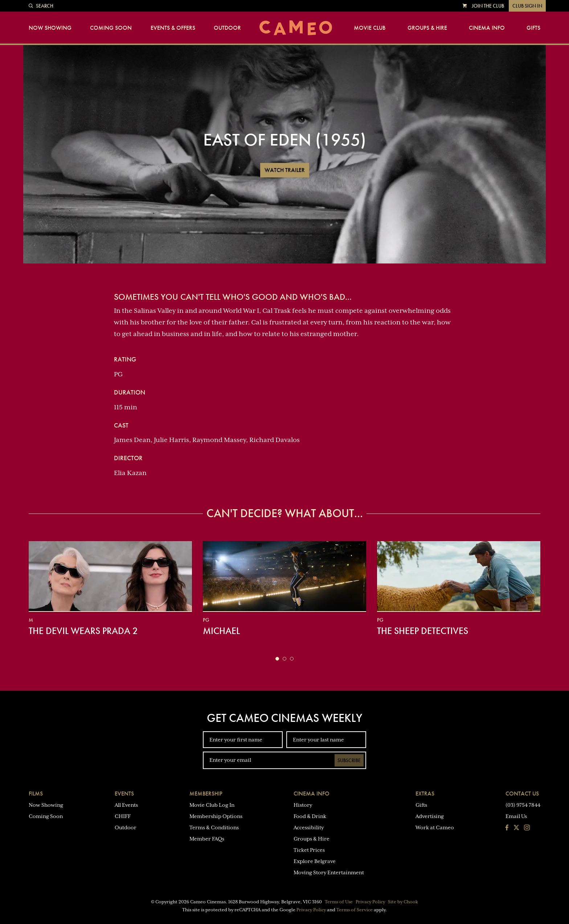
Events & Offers (173, 28)
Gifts (533, 28)
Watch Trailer (285, 170)
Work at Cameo (435, 827)
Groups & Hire (427, 28)
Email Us (516, 816)
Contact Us (522, 794)
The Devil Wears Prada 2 (83, 631)
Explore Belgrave (315, 861)
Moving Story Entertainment (329, 872)
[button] (277, 659)
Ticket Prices (309, 850)
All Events (126, 805)
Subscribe (349, 760)
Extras (425, 794)
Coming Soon (111, 28)
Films (36, 794)
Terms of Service (355, 910)
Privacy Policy (370, 902)
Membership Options (216, 816)
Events (124, 794)
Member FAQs (207, 839)
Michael (221, 631)
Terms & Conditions (214, 827)
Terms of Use (339, 902)
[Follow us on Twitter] (516, 828)
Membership (206, 794)
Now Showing (50, 28)
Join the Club (488, 6)
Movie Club (370, 28)
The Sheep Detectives (423, 631)
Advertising (430, 816)
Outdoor (227, 28)
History (303, 805)
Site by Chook (403, 902)
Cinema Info (487, 28)
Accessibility (309, 827)
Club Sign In (527, 6)
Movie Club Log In (212, 805)
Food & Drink (310, 816)
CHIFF (123, 816)
